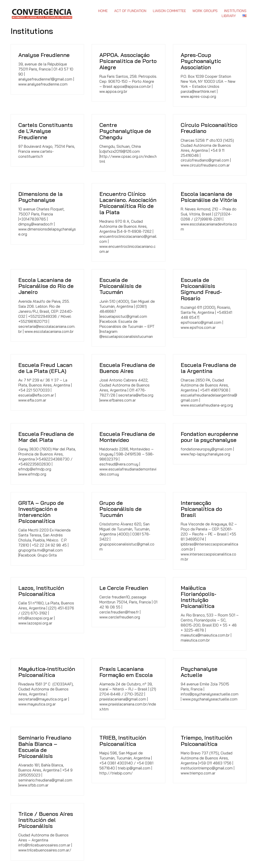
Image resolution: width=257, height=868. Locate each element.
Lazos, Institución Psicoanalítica (41, 591)
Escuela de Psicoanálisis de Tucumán (120, 286)
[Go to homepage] (42, 13)
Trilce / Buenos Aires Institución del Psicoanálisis (46, 820)
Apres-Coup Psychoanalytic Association (201, 61)
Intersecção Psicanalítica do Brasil (201, 509)
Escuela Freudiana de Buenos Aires (127, 368)
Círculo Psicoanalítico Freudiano (209, 128)
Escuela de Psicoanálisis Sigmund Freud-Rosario (201, 289)
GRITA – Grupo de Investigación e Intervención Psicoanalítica (41, 512)
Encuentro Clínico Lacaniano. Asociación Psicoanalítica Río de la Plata (128, 203)
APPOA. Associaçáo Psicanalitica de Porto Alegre (128, 61)
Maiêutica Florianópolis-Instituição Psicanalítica (199, 597)
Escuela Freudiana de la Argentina (208, 368)
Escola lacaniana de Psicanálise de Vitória (209, 197)
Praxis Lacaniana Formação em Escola (126, 672)
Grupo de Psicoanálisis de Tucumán (120, 509)
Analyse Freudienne (44, 55)
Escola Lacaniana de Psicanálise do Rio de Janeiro (46, 286)
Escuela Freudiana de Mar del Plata (46, 437)
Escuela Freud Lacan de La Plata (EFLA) (45, 368)
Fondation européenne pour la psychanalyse (209, 437)
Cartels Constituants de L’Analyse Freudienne (46, 131)
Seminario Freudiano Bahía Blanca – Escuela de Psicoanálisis (45, 747)
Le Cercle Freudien (124, 588)
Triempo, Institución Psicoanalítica (206, 741)
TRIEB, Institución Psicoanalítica (123, 741)
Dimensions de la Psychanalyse (40, 197)
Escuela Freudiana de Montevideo (127, 437)
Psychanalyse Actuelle (199, 672)
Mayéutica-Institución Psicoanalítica (47, 672)
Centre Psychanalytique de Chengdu (125, 131)
